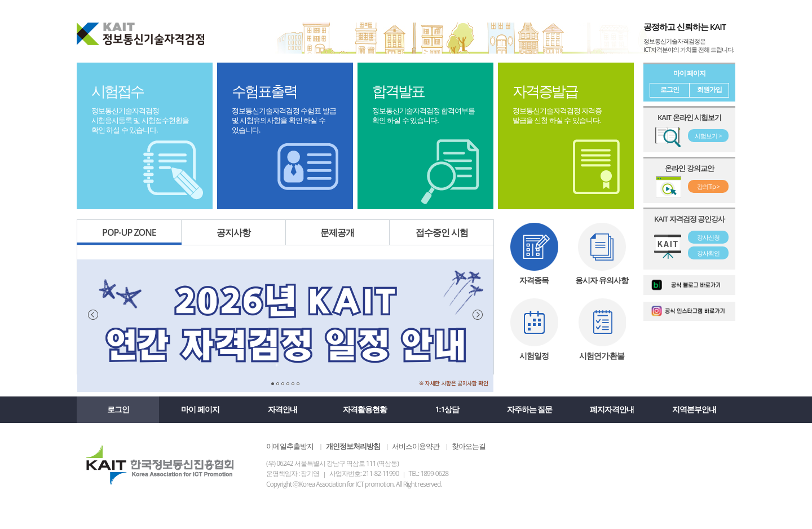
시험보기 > (708, 136)
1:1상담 (447, 409)
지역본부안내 (694, 409)
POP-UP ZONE (129, 235)
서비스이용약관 (416, 446)
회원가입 (709, 89)
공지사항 (233, 232)
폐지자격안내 (612, 409)
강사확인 (708, 253)
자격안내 (283, 409)
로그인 (670, 89)
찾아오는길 (469, 446)
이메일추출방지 (290, 446)
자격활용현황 (365, 409)
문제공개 (337, 232)
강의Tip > (708, 186)
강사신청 (708, 237)
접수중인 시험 (442, 232)
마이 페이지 (200, 409)
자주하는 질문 (530, 409)
